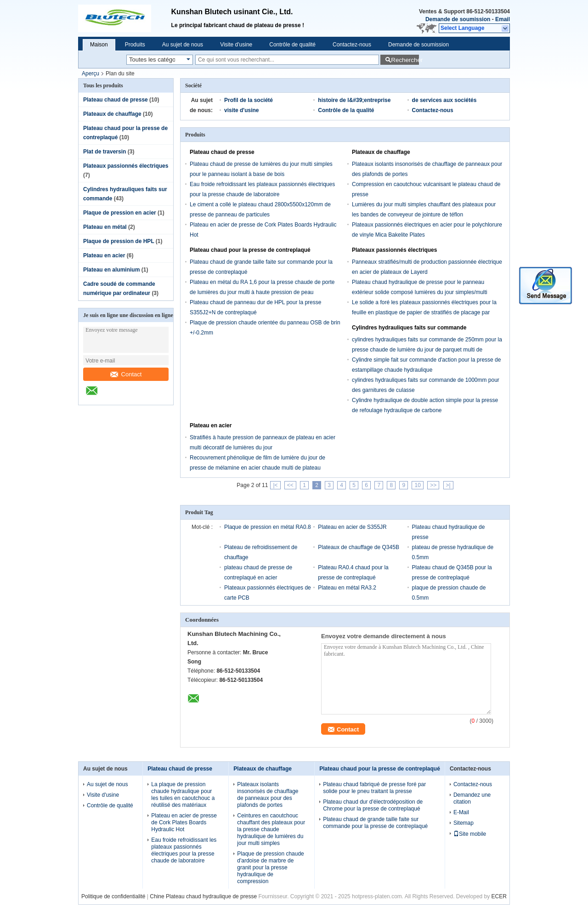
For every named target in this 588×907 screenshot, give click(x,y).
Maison (99, 45)
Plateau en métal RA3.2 (347, 588)
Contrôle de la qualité (346, 110)
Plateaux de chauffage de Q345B (359, 547)
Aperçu (90, 74)
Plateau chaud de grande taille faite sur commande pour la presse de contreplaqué (375, 823)
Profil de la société (249, 100)
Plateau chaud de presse (116, 100)
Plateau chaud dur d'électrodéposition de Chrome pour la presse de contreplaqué (373, 805)
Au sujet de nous (183, 45)
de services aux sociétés (444, 100)
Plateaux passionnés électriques (126, 166)
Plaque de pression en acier (120, 213)
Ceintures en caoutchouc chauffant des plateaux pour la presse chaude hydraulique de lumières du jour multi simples (271, 829)
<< (290, 485)
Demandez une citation (472, 798)
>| (448, 485)
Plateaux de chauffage (112, 114)
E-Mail (461, 812)
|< (275, 485)
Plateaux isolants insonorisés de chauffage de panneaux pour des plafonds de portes (268, 795)
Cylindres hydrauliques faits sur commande (409, 328)
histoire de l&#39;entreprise (354, 100)
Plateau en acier (104, 255)
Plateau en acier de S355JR (352, 527)
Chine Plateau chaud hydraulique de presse (203, 896)
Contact (126, 374)
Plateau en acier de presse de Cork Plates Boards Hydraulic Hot (184, 822)
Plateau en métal (105, 227)
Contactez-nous (352, 45)
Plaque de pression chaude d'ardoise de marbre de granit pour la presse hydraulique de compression (270, 867)
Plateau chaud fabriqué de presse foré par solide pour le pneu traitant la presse (374, 788)
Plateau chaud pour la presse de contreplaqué (250, 250)
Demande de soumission (458, 19)
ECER (499, 896)
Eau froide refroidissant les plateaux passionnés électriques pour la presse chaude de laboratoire (184, 850)
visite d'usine (242, 110)
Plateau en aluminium (111, 270)
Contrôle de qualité (292, 45)
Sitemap (464, 823)
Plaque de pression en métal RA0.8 (268, 527)
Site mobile (470, 834)
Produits (135, 45)
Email (503, 19)
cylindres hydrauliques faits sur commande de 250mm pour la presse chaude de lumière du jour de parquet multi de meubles (427, 350)
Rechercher (405, 60)
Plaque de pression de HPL (119, 241)
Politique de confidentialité (113, 896)
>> (433, 485)
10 (417, 485)
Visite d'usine (236, 45)
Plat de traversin (105, 152)
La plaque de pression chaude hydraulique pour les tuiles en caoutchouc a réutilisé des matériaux (183, 795)
